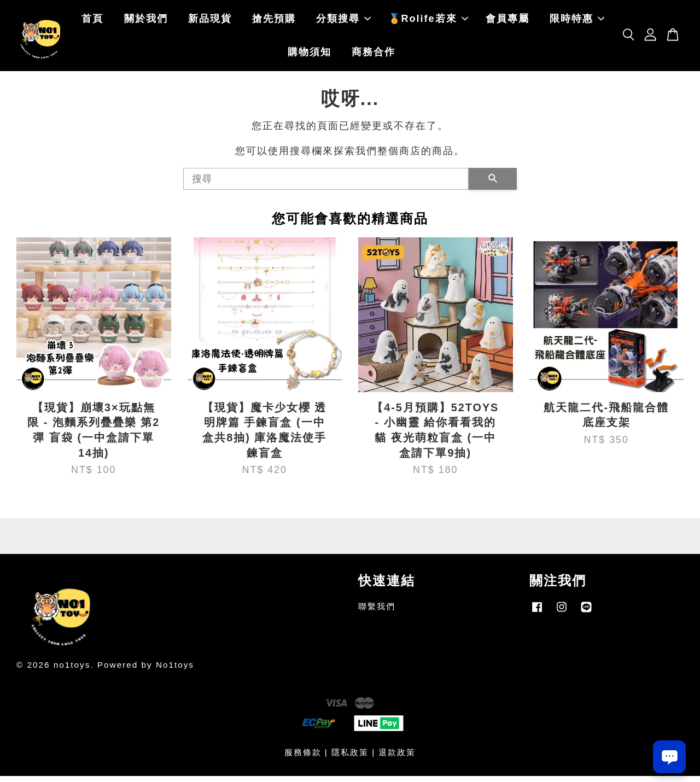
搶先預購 (274, 22)
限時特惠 (577, 22)
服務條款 (303, 758)
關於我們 (146, 22)
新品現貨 (210, 22)
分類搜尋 (343, 22)
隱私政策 (350, 758)
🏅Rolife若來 (428, 22)
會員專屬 (507, 22)
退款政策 (397, 758)
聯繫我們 (377, 613)
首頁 (92, 22)
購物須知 (310, 55)
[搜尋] (326, 185)
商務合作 (374, 55)
